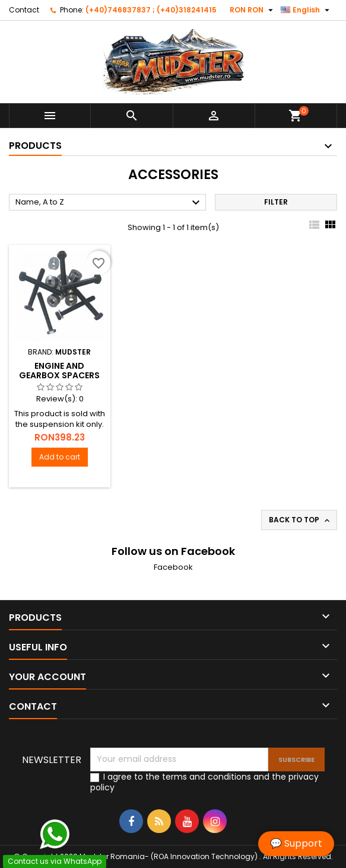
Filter (276, 202)
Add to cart (60, 457)
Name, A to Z (109, 203)
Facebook (173, 567)
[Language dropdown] (307, 10)
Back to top (300, 520)
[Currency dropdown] (253, 10)
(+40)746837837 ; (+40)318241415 (151, 10)
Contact (24, 10)
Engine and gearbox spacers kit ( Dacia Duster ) (59, 375)
